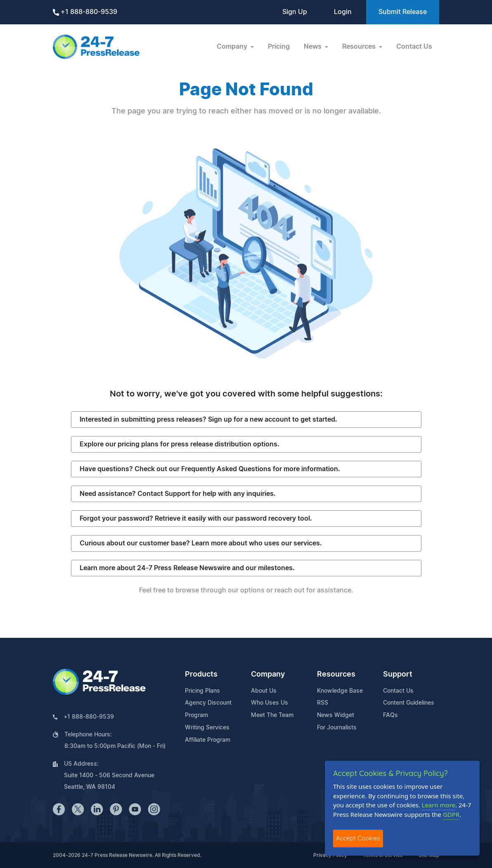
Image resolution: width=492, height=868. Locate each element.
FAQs (390, 715)
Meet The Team (272, 715)
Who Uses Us (270, 703)
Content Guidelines (409, 703)
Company (268, 675)
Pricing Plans (202, 691)
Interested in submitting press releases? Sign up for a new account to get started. (208, 420)
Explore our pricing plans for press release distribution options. (180, 444)
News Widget (336, 715)
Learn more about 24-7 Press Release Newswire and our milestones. (187, 568)
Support (398, 675)
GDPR (451, 814)
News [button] (313, 47)
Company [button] (233, 47)
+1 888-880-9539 (85, 12)
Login (343, 12)
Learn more (439, 805)
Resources (336, 675)
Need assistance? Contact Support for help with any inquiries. (178, 494)
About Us (264, 691)
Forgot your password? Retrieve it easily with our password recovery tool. (196, 519)
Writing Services (207, 728)
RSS (323, 703)
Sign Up (295, 12)
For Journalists (337, 728)
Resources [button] (360, 47)
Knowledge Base (340, 691)
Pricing (279, 47)
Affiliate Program (208, 740)
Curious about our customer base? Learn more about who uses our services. (201, 543)
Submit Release (403, 12)
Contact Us (414, 47)
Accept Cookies (358, 838)
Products (201, 675)
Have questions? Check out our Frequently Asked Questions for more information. (210, 469)
